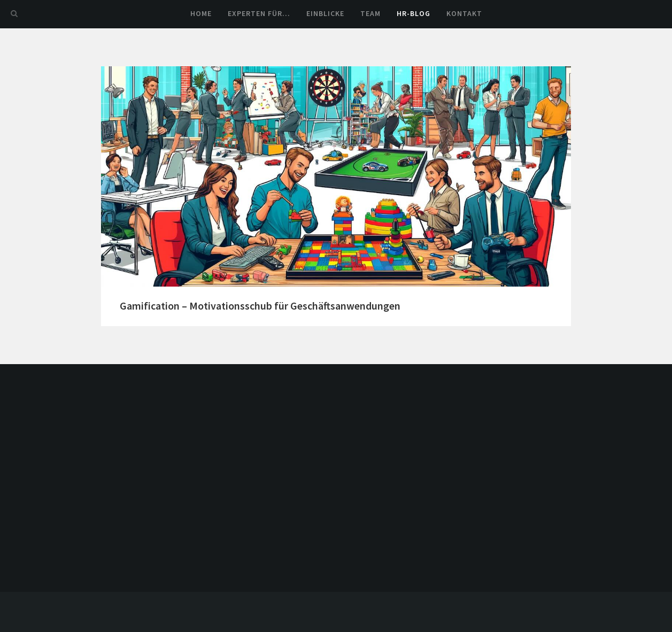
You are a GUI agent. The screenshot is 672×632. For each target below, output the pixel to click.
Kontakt (464, 13)
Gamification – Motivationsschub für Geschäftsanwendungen (260, 306)
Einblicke (325, 13)
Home (201, 13)
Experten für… (259, 13)
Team (370, 13)
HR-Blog (414, 13)
